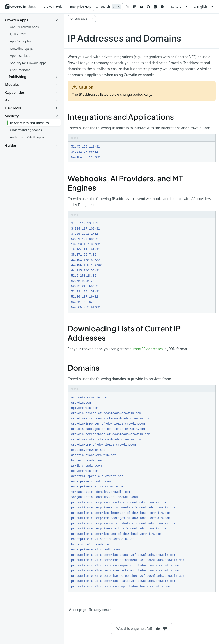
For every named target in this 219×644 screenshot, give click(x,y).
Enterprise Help (80, 7)
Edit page (77, 610)
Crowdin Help (53, 7)
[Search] (108, 7)
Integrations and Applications (121, 117)
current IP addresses (146, 349)
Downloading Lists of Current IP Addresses (124, 333)
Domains (84, 368)
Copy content (101, 610)
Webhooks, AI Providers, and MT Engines (125, 183)
